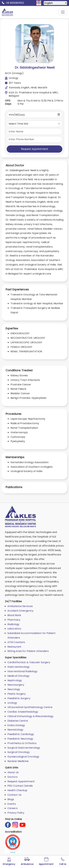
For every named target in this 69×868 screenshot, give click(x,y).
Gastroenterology (19, 667)
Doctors (12, 777)
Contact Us (14, 795)
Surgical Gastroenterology (24, 748)
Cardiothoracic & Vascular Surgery (29, 662)
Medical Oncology (19, 676)
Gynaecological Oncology (23, 757)
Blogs (11, 799)
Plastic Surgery (17, 694)
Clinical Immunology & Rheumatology (30, 716)
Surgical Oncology (19, 752)
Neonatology (15, 730)
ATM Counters (16, 642)
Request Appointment (35, 149)
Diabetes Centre (18, 721)
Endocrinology (16, 725)
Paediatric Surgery (19, 698)
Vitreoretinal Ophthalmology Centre (30, 707)
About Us (13, 772)
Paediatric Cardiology (21, 734)
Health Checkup (17, 790)
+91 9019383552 (13, 3)
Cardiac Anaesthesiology (23, 712)
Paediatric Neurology (20, 739)
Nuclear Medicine (18, 761)
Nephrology (15, 680)
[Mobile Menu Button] (63, 12)
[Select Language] (55, 3)
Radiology (13, 624)
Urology (12, 703)
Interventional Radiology (22, 671)
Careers (12, 808)
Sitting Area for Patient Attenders (28, 651)
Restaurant (14, 647)
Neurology (14, 689)
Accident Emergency (20, 611)
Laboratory (14, 629)
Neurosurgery (16, 685)
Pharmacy (14, 620)
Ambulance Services (20, 606)
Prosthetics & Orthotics (22, 743)
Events (12, 804)
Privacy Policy (16, 813)
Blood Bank (14, 615)
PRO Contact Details (20, 786)
